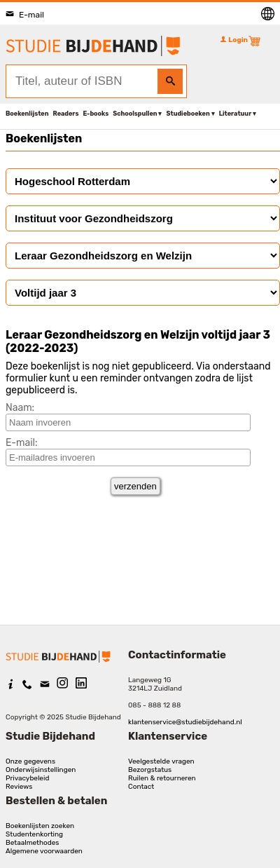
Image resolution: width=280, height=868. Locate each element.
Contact (141, 787)
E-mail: (22, 443)
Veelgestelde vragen (161, 761)
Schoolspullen (135, 114)
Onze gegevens (30, 761)
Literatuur (235, 114)
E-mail (25, 15)
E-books (96, 114)
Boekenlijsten (27, 114)
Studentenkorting (34, 834)
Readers (66, 114)
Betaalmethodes (32, 843)
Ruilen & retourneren (162, 778)
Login (234, 40)
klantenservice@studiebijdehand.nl (185, 722)
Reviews (19, 787)
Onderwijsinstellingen (41, 770)
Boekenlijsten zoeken (40, 826)
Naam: (20, 408)
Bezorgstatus (150, 770)
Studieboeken (188, 114)
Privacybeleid (27, 778)
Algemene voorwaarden (44, 851)
